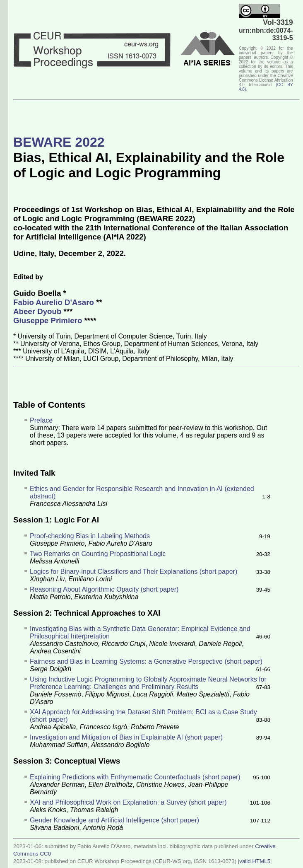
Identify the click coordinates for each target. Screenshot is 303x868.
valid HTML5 (255, 861)
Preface (41, 420)
